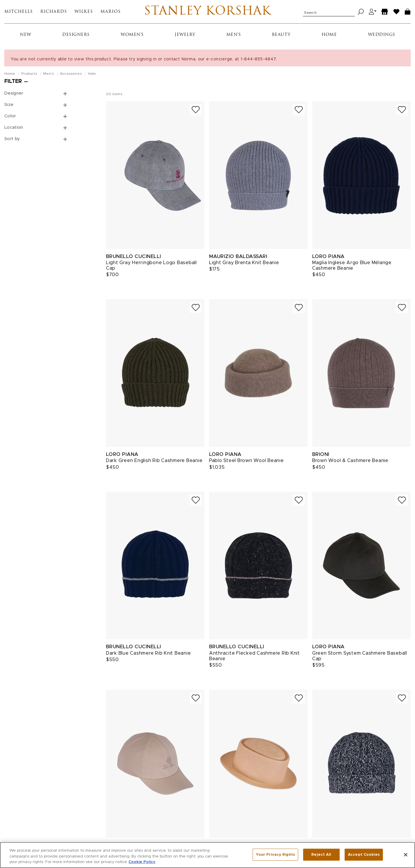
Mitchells (19, 12)
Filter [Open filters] (13, 81)
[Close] (406, 856)
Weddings (382, 35)
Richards (54, 12)
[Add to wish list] (196, 110)
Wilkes (84, 12)
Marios (111, 12)
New (26, 35)
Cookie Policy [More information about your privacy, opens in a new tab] (142, 863)
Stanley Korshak (207, 12)
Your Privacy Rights (275, 856)
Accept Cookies (364, 856)
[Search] (361, 12)
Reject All (321, 856)
